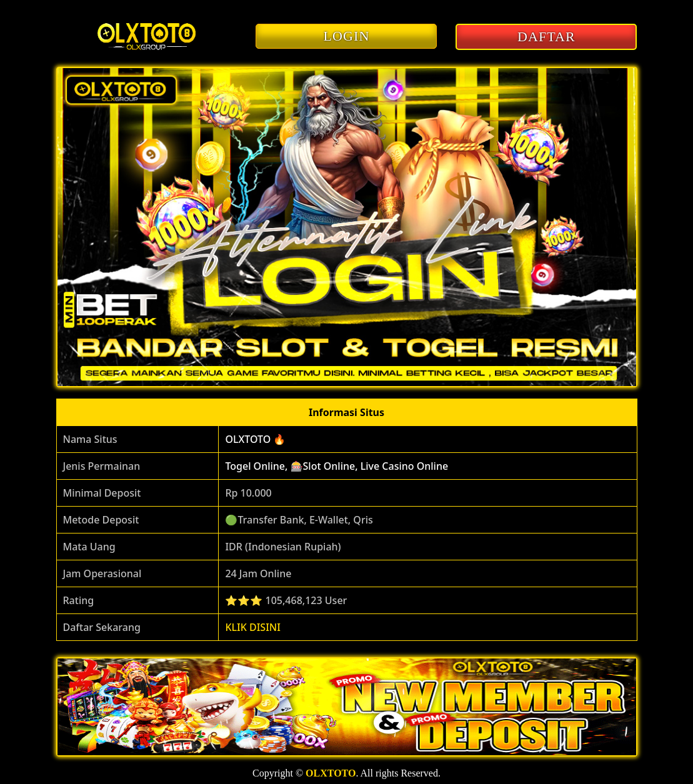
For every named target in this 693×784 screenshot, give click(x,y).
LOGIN (347, 36)
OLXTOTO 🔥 (255, 439)
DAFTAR (546, 37)
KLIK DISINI (253, 627)
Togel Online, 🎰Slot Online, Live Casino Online (337, 466)
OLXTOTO (331, 773)
